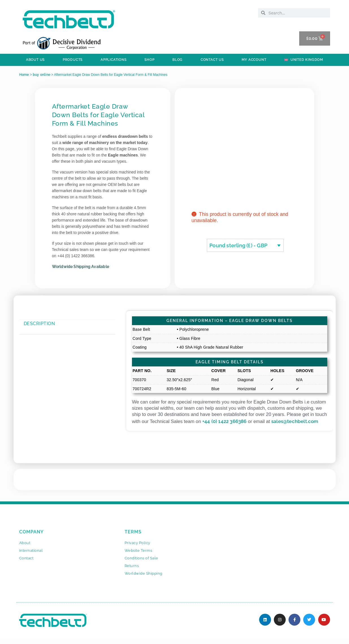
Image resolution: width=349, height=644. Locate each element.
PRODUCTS (73, 60)
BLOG (177, 60)
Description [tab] (39, 324)
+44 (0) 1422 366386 (225, 421)
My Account (254, 60)
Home (24, 75)
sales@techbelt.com (295, 421)
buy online (42, 75)
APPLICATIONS (114, 60)
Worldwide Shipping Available (81, 267)
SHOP (149, 60)
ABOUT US (35, 60)
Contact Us (212, 60)
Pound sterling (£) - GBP (238, 245)
